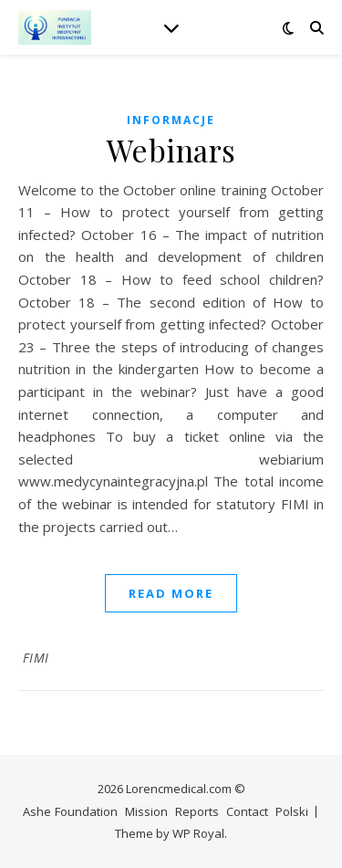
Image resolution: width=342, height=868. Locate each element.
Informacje (171, 120)
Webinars (171, 150)
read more (171, 593)
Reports (197, 811)
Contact (247, 811)
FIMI (36, 658)
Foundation (86, 811)
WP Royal (198, 833)
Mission (146, 811)
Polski (292, 811)
